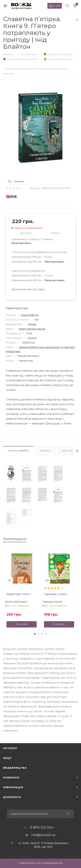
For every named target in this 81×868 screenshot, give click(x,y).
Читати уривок (18, 451)
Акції (7, 758)
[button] (35, 634)
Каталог (10, 748)
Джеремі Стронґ (52, 601)
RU (51, 6)
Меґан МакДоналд (16, 601)
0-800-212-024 (41, 828)
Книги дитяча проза (32, 329)
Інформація (13, 787)
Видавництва (15, 768)
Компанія (11, 777)
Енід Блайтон (30, 315)
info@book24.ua (43, 835)
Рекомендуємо (15, 539)
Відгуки (46, 451)
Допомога (12, 797)
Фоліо (32, 324)
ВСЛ (8, 606)
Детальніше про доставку (28, 289)
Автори (68, 451)
